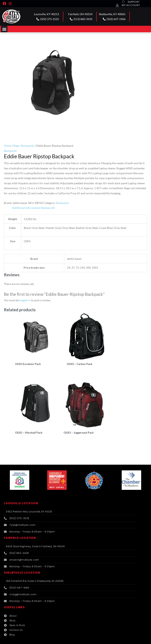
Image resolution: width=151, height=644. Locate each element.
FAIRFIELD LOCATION (20, 527)
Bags (16, 146)
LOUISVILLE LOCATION (21, 492)
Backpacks (28, 146)
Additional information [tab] (26, 208)
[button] (4, 29)
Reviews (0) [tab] (48, 208)
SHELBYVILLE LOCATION (22, 562)
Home (8, 146)
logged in (25, 300)
